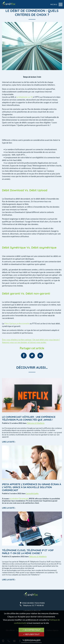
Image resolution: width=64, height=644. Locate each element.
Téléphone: (33, 605)
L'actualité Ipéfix (32, 493)
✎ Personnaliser (31, 640)
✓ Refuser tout (31, 634)
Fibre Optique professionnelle (17, 323)
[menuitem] (24, 356)
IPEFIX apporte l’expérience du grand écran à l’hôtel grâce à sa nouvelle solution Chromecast (32, 487)
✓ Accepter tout (31, 630)
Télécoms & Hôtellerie (36, 423)
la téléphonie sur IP (24, 97)
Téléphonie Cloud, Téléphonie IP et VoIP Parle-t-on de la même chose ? (28, 552)
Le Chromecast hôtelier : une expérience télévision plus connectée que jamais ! (29, 418)
